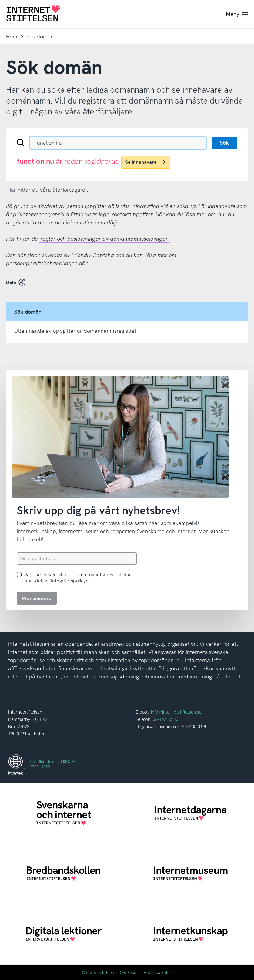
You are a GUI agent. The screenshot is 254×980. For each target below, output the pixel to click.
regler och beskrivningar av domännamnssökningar (104, 239)
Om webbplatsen (98, 972)
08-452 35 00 (165, 719)
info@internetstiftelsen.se (176, 712)
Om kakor (129, 972)
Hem (12, 36)
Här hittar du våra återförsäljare (46, 190)
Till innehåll (0, 0)
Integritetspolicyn (70, 581)
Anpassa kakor (158, 972)
